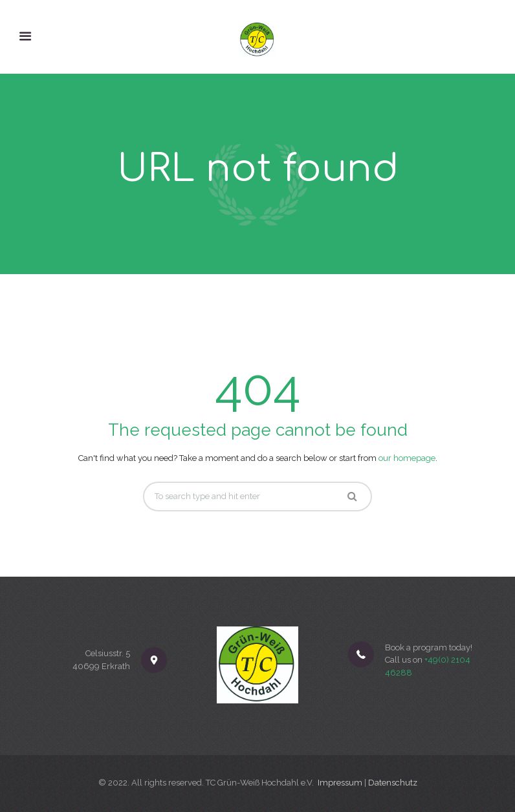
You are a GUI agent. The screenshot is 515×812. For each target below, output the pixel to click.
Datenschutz (393, 783)
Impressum (340, 783)
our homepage (407, 458)
